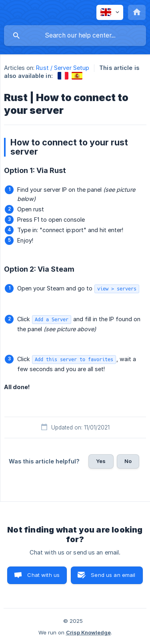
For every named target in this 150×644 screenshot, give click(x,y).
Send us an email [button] (113, 575)
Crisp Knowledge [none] (88, 632)
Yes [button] (101, 461)
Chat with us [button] (43, 575)
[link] (63, 76)
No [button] (128, 461)
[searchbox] (75, 36)
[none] (110, 12)
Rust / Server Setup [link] (63, 68)
